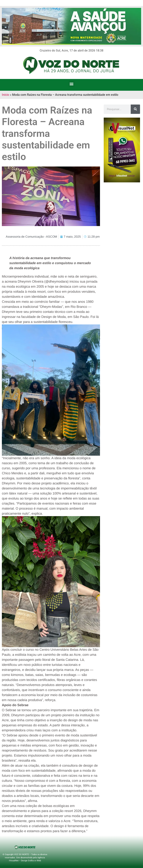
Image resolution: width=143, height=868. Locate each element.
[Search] (135, 109)
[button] (72, 84)
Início (5, 95)
